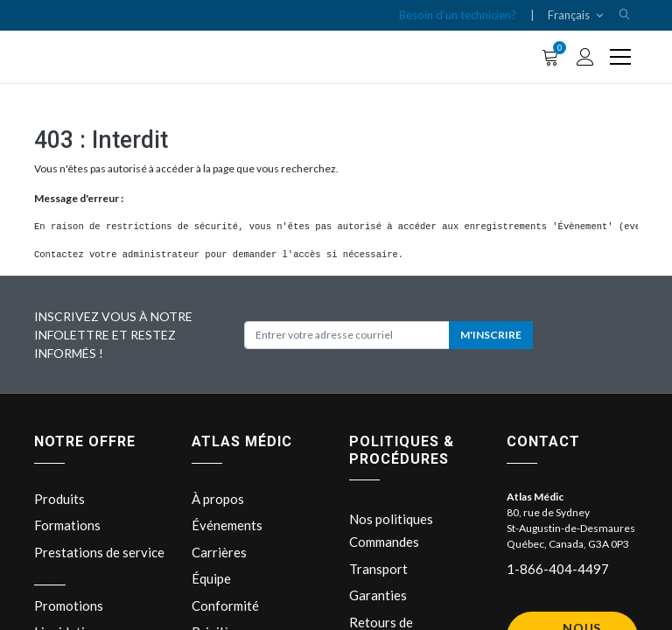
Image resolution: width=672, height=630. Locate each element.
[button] (625, 15)
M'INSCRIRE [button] (491, 335)
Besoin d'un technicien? (458, 15)
